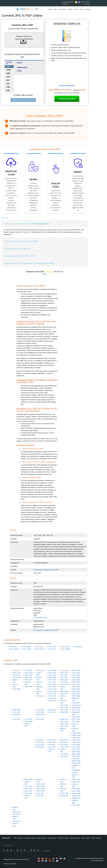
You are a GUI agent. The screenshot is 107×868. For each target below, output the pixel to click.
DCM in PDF (64, 684)
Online (55, 9)
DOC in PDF (29, 786)
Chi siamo (88, 9)
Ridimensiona (22, 67)
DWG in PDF (64, 724)
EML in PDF (64, 708)
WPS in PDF (41, 789)
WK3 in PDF (76, 682)
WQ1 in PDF (76, 671)
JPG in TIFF (14, 647)
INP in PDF (40, 793)
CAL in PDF (52, 684)
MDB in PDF (76, 761)
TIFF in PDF (52, 680)
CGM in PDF (53, 691)
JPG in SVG (52, 647)
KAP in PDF (52, 687)
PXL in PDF (76, 677)
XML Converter (86, 838)
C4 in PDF (16, 671)
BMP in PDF (52, 677)
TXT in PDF (40, 696)
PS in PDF (64, 675)
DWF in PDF (41, 671)
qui (78, 210)
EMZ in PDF (64, 680)
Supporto (76, 9)
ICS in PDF (52, 747)
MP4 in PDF (29, 680)
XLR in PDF (76, 680)
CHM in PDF (17, 673)
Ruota (19, 71)
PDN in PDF (76, 696)
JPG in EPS (65, 647)
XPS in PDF (64, 694)
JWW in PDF (64, 719)
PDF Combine (96, 838)
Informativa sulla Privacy (22, 859)
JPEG (9, 70)
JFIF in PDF (76, 694)
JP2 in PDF (64, 677)
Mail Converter (42, 838)
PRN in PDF (52, 671)
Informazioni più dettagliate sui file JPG (46, 570)
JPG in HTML (27, 649)
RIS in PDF (76, 703)
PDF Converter (19, 838)
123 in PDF (76, 684)
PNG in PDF (52, 673)
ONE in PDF (29, 779)
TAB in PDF (76, 740)
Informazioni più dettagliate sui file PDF (46, 630)
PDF (8, 90)
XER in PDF (76, 708)
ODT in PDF (76, 675)
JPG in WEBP (66, 649)
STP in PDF (76, 738)
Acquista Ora (67, 99)
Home (50, 9)
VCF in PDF (64, 705)
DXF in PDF (76, 673)
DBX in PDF (17, 812)
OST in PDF (17, 677)
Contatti (82, 9)
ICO (8, 84)
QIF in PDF (52, 740)
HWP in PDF (41, 784)
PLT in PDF (76, 722)
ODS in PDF (64, 742)
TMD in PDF (40, 791)
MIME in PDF (77, 798)
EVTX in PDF (77, 705)
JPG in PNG (39, 647)
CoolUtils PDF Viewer (40, 618)
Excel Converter (75, 838)
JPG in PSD (52, 649)
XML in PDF (17, 689)
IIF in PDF (52, 745)
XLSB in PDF (77, 742)
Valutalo (45, 274)
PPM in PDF (64, 673)
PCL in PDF (52, 682)
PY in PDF (40, 796)
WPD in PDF (41, 786)
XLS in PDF (28, 671)
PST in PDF (16, 675)
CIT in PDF (64, 682)
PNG (8, 87)
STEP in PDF (77, 735)
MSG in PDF (76, 687)
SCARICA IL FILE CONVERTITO (23, 100)
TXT (8, 67)
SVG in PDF (52, 694)
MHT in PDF (76, 691)
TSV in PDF (52, 696)
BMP (8, 73)
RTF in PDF (28, 789)
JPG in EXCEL (14, 649)
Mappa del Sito (8, 859)
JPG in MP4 (78, 647)
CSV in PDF (52, 701)
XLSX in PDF (29, 673)
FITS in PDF (52, 698)
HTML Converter (63, 838)
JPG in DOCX (40, 649)
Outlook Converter (30, 838)
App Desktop (63, 9)
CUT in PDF (64, 722)
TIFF (8, 77)
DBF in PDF (64, 691)
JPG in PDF (52, 675)
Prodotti (70, 9)
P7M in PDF (76, 689)
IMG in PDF (28, 687)
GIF (8, 80)
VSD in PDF (64, 671)
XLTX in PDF (53, 689)
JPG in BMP (27, 647)
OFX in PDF (52, 742)
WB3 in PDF (29, 675)
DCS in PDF (29, 677)
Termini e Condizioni (10, 864)
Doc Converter (52, 838)
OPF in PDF (17, 821)
